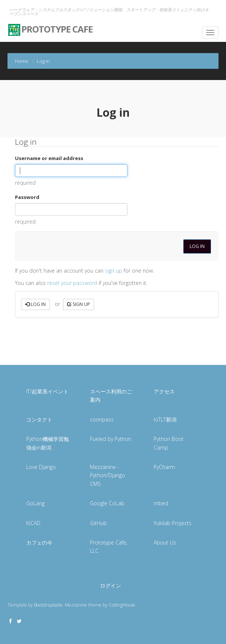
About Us (165, 542)
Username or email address (49, 158)
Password (27, 197)
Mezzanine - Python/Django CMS (108, 475)
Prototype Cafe (50, 27)
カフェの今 (39, 542)
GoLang (35, 503)
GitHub (98, 523)
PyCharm (164, 467)
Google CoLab (107, 503)
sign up (114, 271)
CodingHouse (122, 605)
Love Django (41, 467)
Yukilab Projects (173, 523)
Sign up (79, 304)
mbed (161, 503)
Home (22, 61)
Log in (35, 304)
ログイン (111, 585)
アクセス (164, 391)
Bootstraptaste (48, 605)
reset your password (72, 283)
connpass (102, 419)
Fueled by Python (111, 439)
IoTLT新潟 (165, 419)
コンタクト (39, 419)
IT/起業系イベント (47, 391)
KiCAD (33, 523)
